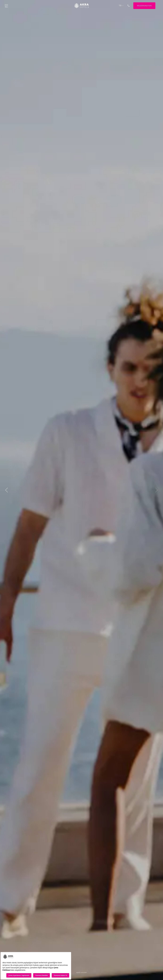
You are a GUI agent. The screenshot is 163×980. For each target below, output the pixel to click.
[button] (7, 490)
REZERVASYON (144, 6)
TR (121, 6)
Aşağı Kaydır (81, 974)
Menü (6, 6)
